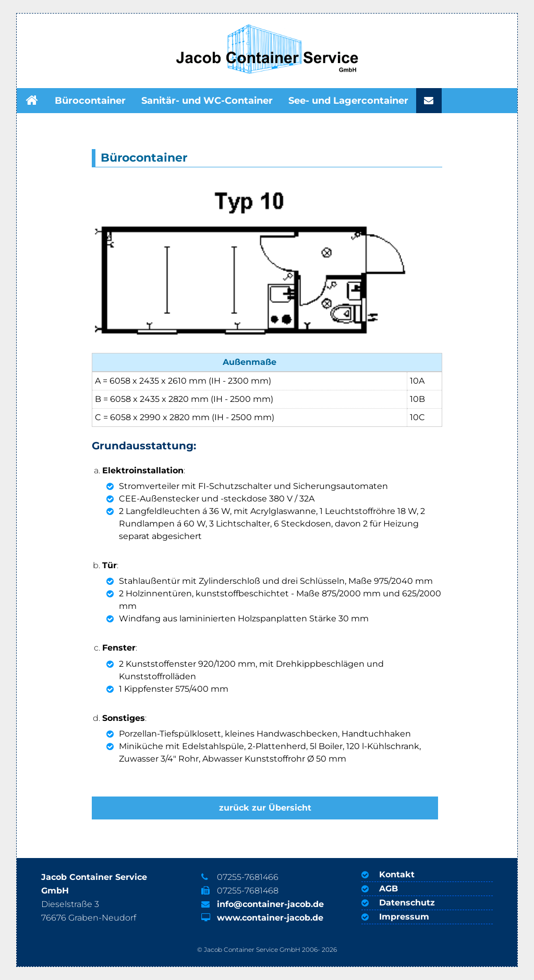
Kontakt (397, 874)
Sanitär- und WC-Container (207, 101)
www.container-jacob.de (270, 918)
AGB (389, 889)
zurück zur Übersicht (265, 808)
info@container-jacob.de (270, 904)
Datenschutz (407, 903)
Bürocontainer (90, 101)
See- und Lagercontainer (348, 101)
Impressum (404, 917)
